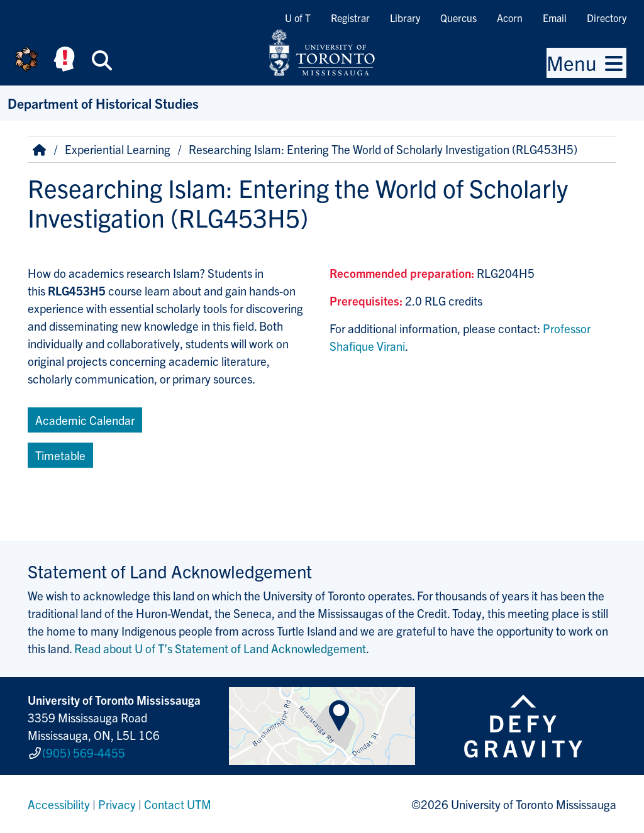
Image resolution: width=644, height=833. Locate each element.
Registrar (350, 18)
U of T (298, 18)
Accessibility (59, 804)
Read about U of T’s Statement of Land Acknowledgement (220, 648)
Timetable (60, 455)
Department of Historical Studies (103, 103)
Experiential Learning (118, 149)
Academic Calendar (85, 420)
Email (555, 18)
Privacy (117, 804)
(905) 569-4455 (84, 753)
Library (405, 18)
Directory (607, 18)
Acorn (510, 18)
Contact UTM (178, 804)
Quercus (458, 18)
